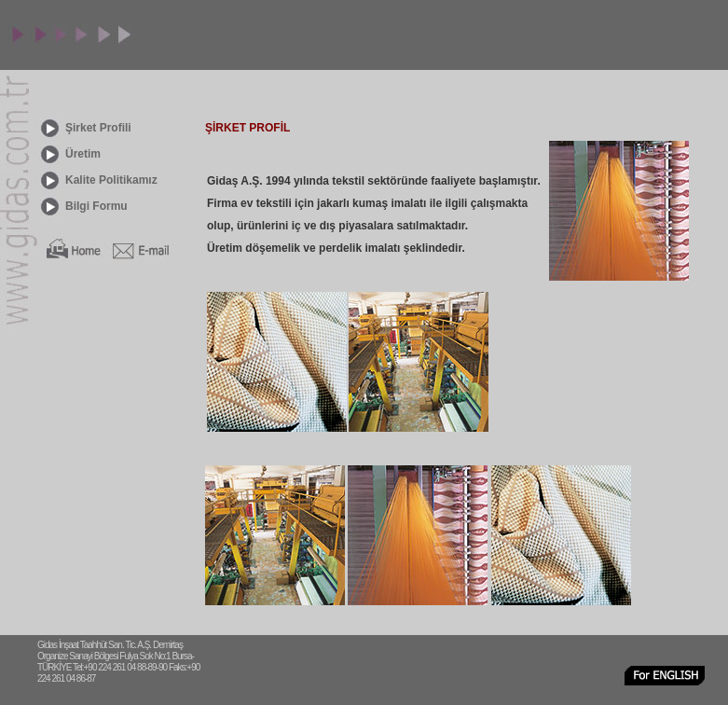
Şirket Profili (98, 128)
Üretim (83, 154)
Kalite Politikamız (111, 180)
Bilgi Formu (96, 206)
